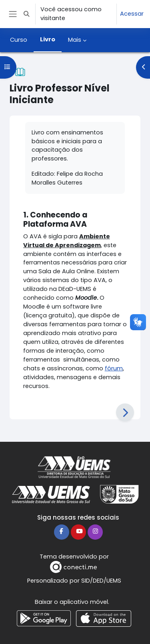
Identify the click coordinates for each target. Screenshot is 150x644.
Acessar (132, 14)
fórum (114, 368)
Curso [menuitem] (19, 40)
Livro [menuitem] (48, 39)
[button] (26, 14)
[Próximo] (125, 413)
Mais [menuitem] (75, 40)
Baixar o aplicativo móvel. (72, 602)
